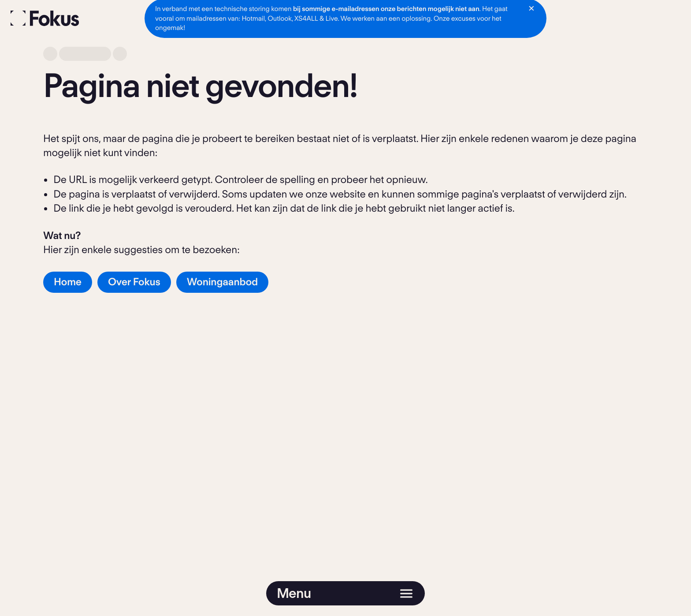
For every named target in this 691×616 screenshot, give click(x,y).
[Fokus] (45, 18)
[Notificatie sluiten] (531, 8)
